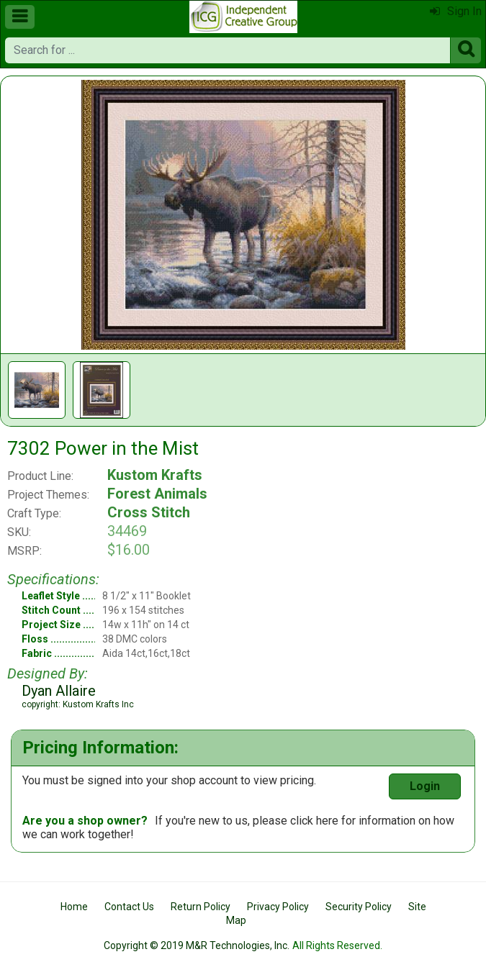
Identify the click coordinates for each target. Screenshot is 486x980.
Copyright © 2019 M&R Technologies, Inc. (197, 945)
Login (425, 786)
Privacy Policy (278, 907)
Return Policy (201, 907)
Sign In (456, 11)
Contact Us (129, 907)
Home (74, 907)
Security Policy (359, 907)
